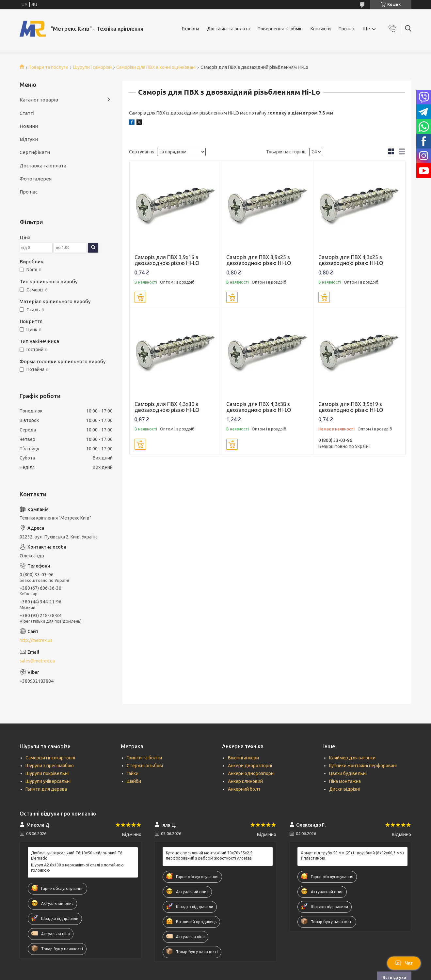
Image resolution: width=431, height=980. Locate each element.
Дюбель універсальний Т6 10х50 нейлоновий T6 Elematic (77, 856)
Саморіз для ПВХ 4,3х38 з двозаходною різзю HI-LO (259, 407)
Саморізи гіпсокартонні (50, 758)
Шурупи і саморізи (92, 67)
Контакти (321, 29)
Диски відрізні (344, 789)
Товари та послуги (48, 67)
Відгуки (29, 139)
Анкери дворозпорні (250, 766)
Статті (27, 113)
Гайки (133, 773)
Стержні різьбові (145, 766)
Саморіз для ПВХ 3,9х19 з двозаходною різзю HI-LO (351, 407)
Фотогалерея (36, 179)
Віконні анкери (243, 758)
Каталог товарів (39, 100)
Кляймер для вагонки (352, 758)
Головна (191, 29)
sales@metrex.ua (37, 661)
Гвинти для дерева (46, 789)
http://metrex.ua (36, 640)
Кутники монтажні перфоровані (363, 766)
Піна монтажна (345, 781)
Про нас (347, 29)
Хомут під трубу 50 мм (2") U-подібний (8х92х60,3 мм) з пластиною (352, 856)
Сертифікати (35, 152)
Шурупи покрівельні (47, 773)
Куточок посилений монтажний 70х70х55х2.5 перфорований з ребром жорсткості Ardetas (209, 856)
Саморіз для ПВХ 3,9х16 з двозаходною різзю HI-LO (167, 260)
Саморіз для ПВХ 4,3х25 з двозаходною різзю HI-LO (351, 260)
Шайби (134, 781)
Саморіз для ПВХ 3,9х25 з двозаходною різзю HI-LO (259, 260)
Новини (29, 126)
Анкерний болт (244, 789)
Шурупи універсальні (48, 781)
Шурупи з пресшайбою (50, 766)
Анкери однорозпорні (251, 773)
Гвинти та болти (144, 758)
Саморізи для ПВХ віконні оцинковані (156, 67)
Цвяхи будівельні (348, 773)
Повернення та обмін (280, 29)
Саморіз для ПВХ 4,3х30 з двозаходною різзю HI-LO (167, 407)
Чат (404, 963)
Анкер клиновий (245, 781)
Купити (140, 297)
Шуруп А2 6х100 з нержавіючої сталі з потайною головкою (77, 868)
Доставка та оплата (228, 29)
